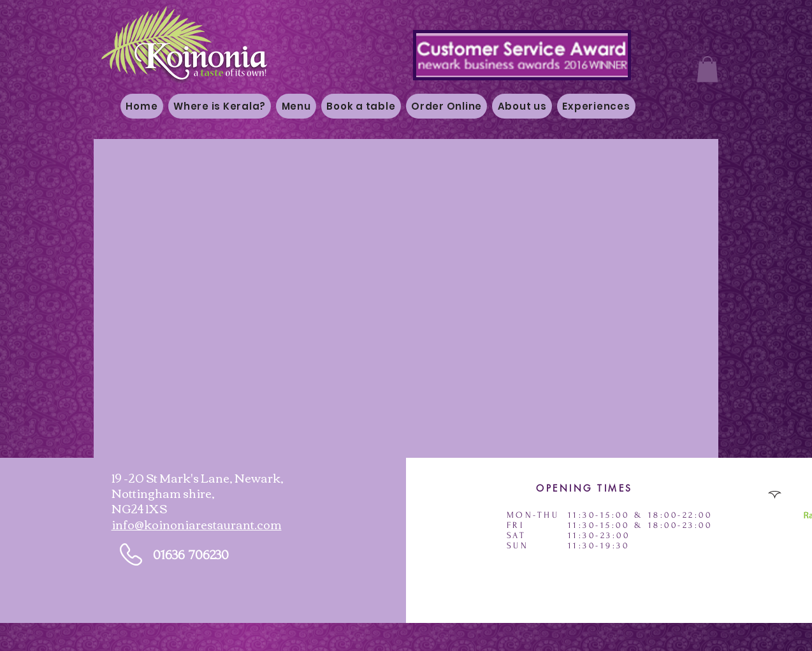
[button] (707, 69)
